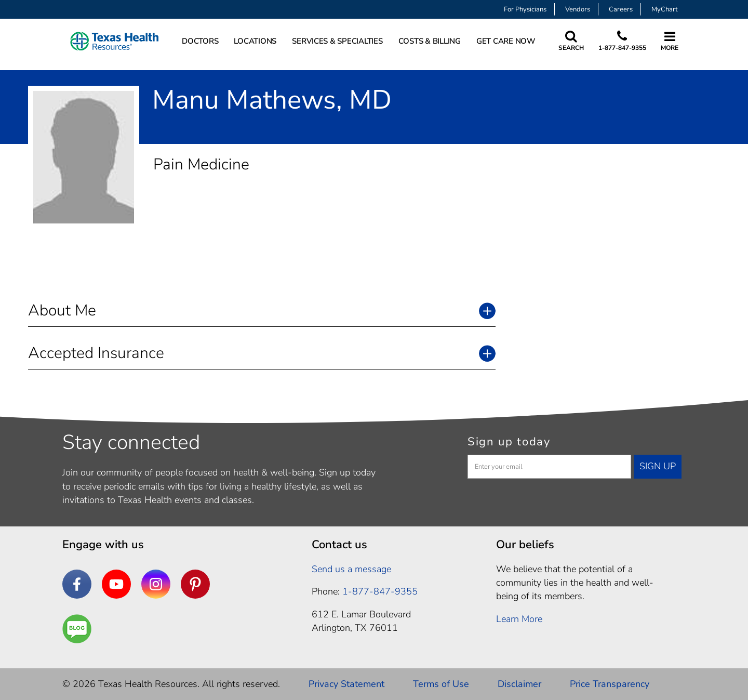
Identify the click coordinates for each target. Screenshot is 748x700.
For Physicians (525, 9)
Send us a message (351, 569)
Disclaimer (519, 684)
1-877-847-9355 (622, 48)
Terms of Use (441, 684)
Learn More (519, 619)
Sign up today (509, 442)
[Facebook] (77, 584)
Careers (621, 9)
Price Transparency (610, 684)
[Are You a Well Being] (77, 629)
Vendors (578, 9)
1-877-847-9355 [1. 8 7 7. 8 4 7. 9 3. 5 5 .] (380, 591)
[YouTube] (116, 584)
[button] (262, 311)
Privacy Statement (346, 684)
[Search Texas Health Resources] (571, 41)
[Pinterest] (195, 584)
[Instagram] (156, 584)
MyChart (665, 9)
